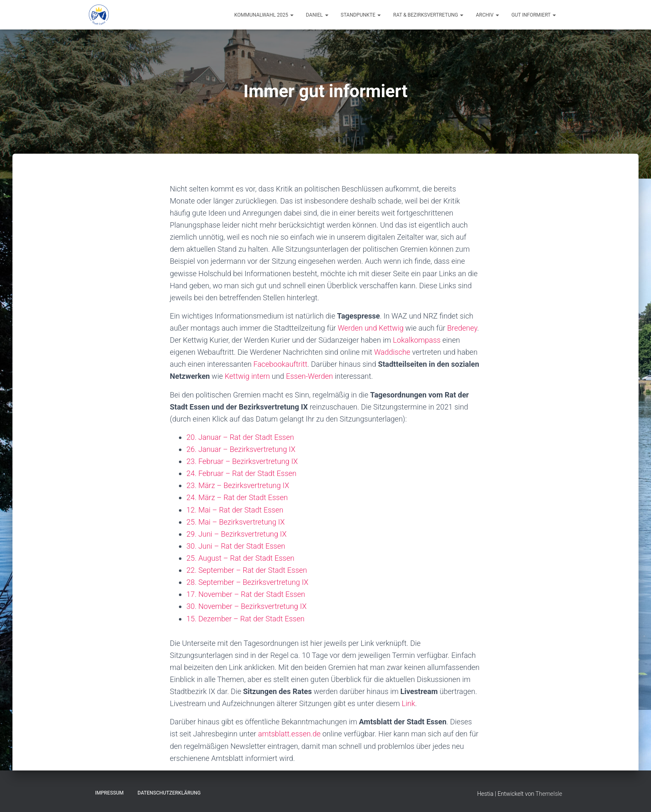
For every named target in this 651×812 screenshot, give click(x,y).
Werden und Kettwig (371, 328)
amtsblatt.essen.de (289, 734)
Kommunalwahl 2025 (264, 15)
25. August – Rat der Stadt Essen (240, 558)
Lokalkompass (417, 340)
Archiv (487, 15)
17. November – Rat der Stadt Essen (246, 594)
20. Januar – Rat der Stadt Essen (240, 437)
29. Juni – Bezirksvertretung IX (236, 534)
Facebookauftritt (280, 364)
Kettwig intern (247, 376)
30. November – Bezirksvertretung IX (246, 606)
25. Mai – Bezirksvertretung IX (236, 522)
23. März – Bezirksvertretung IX (238, 485)
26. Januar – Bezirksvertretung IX (241, 449)
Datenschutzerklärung (169, 793)
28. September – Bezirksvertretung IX (247, 582)
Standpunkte (361, 15)
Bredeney (462, 328)
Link (409, 703)
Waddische (392, 352)
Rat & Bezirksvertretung (428, 15)
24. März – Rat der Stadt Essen (237, 497)
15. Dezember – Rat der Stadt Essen (245, 619)
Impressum (109, 793)
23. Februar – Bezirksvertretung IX (242, 461)
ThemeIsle (549, 794)
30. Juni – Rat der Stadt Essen (236, 546)
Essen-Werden (310, 376)
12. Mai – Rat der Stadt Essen (235, 510)
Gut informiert (534, 15)
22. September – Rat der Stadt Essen (247, 570)
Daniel (317, 15)
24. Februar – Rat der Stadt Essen (241, 473)
